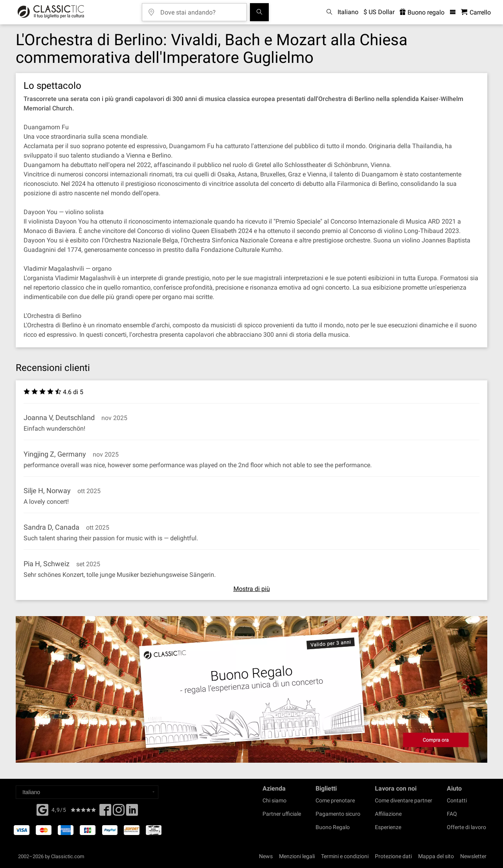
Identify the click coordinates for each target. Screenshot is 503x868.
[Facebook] (42, 809)
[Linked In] (132, 812)
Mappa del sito (436, 856)
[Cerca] (259, 12)
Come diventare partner (404, 800)
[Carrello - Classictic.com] (476, 12)
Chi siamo (274, 800)
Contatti (457, 800)
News (266, 856)
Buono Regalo (333, 827)
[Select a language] (87, 792)
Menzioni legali (297, 856)
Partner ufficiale (282, 814)
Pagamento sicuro (338, 814)
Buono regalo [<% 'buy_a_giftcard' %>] (422, 12)
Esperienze (388, 827)
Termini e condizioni (345, 856)
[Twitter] (119, 812)
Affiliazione (388, 814)
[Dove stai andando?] (200, 10)
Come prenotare (335, 800)
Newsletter (473, 856)
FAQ (452, 814)
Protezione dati (393, 856)
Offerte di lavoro (466, 827)
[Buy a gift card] (251, 689)
